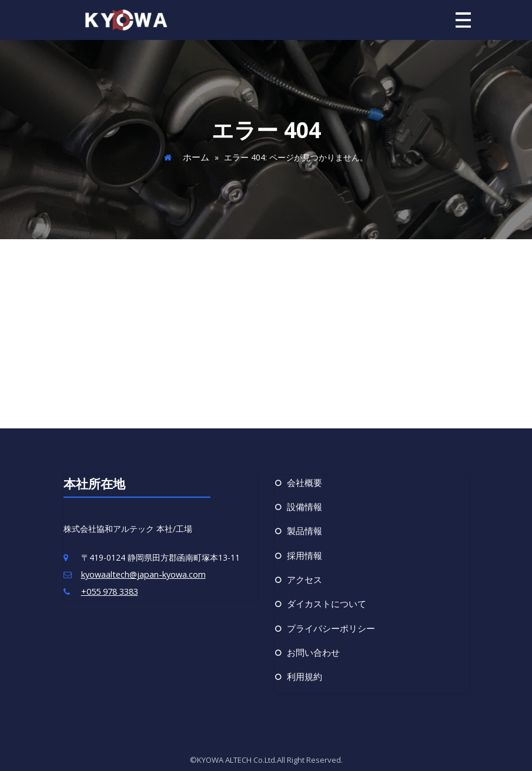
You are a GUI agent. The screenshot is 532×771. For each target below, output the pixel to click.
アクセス (303, 576)
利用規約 (303, 670)
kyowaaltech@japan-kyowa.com (143, 573)
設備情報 (303, 505)
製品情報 (303, 529)
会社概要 (303, 481)
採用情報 (303, 552)
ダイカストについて (324, 600)
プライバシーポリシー (328, 623)
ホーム (196, 156)
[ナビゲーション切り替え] (463, 20)
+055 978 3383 (110, 590)
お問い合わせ (312, 647)
